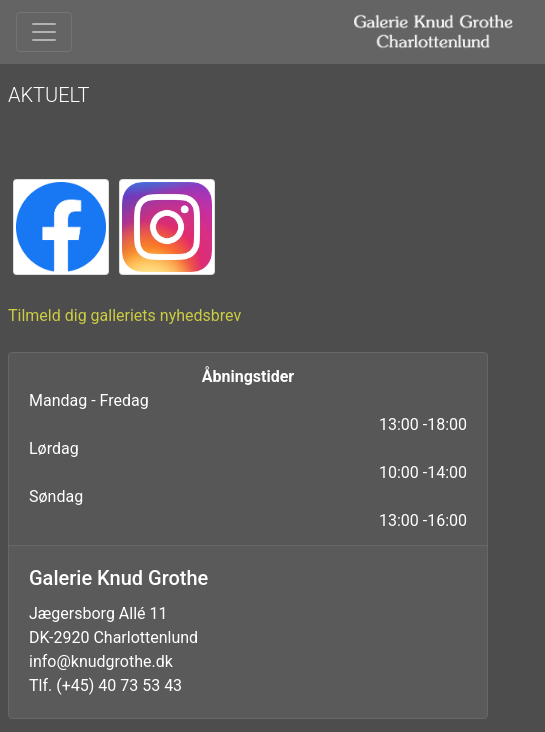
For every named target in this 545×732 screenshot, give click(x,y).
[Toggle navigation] (44, 32)
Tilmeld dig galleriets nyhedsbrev (124, 315)
